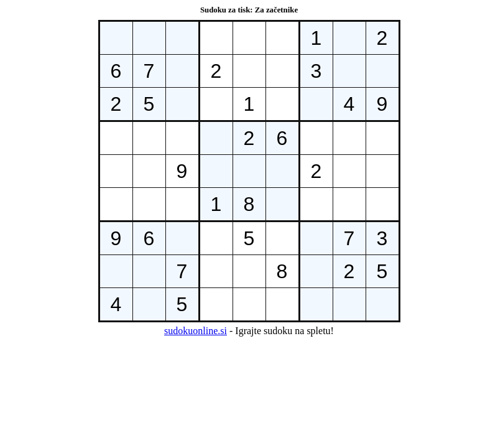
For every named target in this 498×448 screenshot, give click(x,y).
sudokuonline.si (196, 331)
